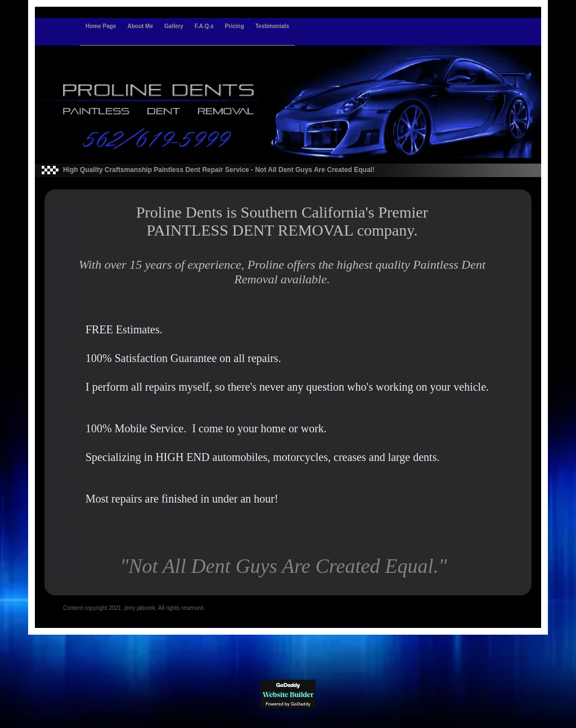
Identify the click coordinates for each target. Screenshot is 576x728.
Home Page (101, 26)
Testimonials (272, 26)
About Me (140, 26)
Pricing (235, 26)
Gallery (174, 26)
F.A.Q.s (204, 26)
